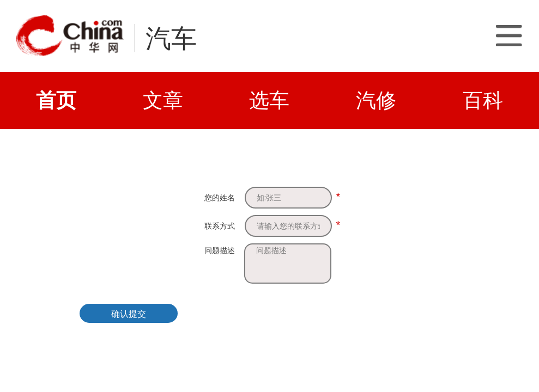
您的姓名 (220, 198)
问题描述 (220, 250)
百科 (483, 100)
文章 (163, 100)
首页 (56, 100)
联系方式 (220, 226)
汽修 (376, 100)
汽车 (171, 38)
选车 (269, 100)
